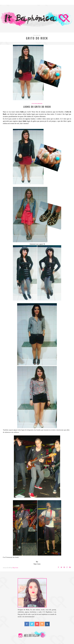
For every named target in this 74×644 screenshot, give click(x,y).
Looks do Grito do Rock (37, 107)
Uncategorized (37, 103)
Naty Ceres (15, 568)
